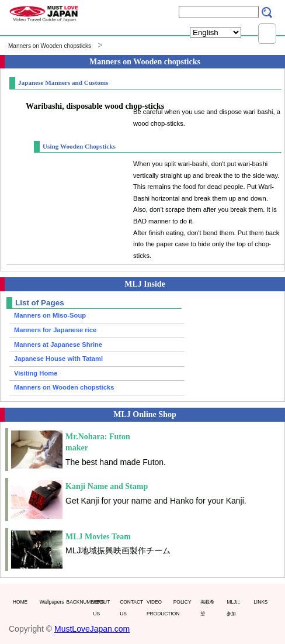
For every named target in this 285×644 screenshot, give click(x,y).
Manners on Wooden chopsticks (50, 46)
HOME (20, 602)
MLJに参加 (234, 608)
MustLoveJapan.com (92, 629)
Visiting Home (36, 373)
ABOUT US (101, 608)
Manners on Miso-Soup (50, 315)
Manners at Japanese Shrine (58, 345)
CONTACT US (131, 608)
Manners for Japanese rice (55, 330)
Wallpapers (51, 602)
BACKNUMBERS (77, 602)
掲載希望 (207, 608)
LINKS (260, 602)
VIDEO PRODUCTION (157, 608)
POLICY (183, 602)
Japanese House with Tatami (58, 359)
